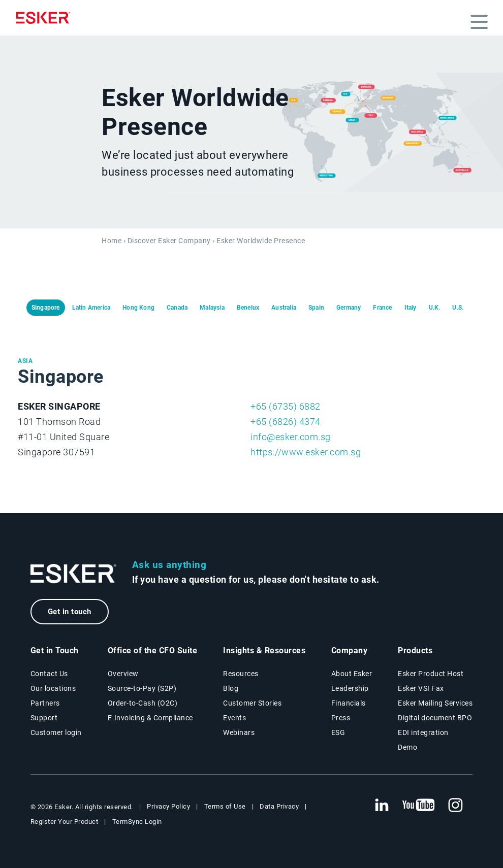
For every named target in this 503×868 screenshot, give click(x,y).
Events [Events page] (234, 718)
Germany (349, 308)
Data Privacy (279, 806)
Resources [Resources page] (241, 674)
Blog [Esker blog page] (231, 688)
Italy (411, 308)
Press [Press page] (341, 718)
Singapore (46, 308)
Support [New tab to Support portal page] (44, 718)
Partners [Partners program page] (45, 703)
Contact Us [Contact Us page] (49, 674)
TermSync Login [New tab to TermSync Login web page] (137, 822)
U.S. (458, 308)
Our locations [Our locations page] (53, 688)
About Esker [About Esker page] (352, 674)
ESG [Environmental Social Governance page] (338, 732)
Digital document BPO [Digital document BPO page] (435, 718)
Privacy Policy (168, 806)
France (382, 308)
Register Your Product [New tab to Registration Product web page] (65, 822)
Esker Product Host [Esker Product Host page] (431, 674)
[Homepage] (46, 18)
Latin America (91, 308)
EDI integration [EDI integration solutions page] (423, 732)
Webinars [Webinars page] (239, 732)
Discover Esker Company (169, 241)
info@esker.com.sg (291, 437)
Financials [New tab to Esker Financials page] (349, 703)
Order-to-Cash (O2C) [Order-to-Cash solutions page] (143, 703)
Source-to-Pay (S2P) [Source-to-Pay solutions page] (142, 688)
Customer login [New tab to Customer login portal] (56, 732)
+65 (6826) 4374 (286, 422)
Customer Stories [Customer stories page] (252, 703)
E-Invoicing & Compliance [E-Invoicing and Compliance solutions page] (150, 718)
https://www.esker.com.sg (306, 452)
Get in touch (70, 612)
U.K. (435, 308)
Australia (284, 308)
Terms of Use (225, 806)
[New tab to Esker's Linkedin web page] (382, 806)
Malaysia (212, 308)
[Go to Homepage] (74, 574)
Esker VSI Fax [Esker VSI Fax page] (421, 688)
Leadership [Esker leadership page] (350, 688)
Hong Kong (138, 308)
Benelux (248, 308)
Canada (177, 308)
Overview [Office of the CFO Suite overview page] (123, 674)
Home (112, 241)
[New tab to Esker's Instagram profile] (456, 806)
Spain (316, 308)
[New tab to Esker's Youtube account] (419, 806)
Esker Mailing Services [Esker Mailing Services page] (435, 703)
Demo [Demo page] (407, 747)
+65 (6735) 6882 (286, 406)
